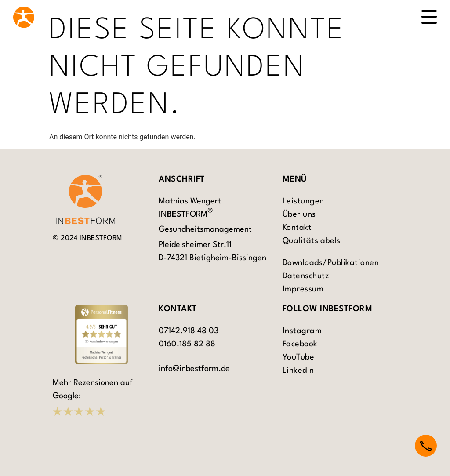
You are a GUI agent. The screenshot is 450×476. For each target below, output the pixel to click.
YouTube (299, 357)
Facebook (300, 344)
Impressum (303, 289)
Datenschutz (306, 276)
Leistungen (303, 201)
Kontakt (297, 228)
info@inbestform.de (194, 369)
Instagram (302, 331)
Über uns (299, 214)
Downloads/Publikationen (331, 263)
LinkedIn (298, 371)
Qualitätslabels (312, 241)
